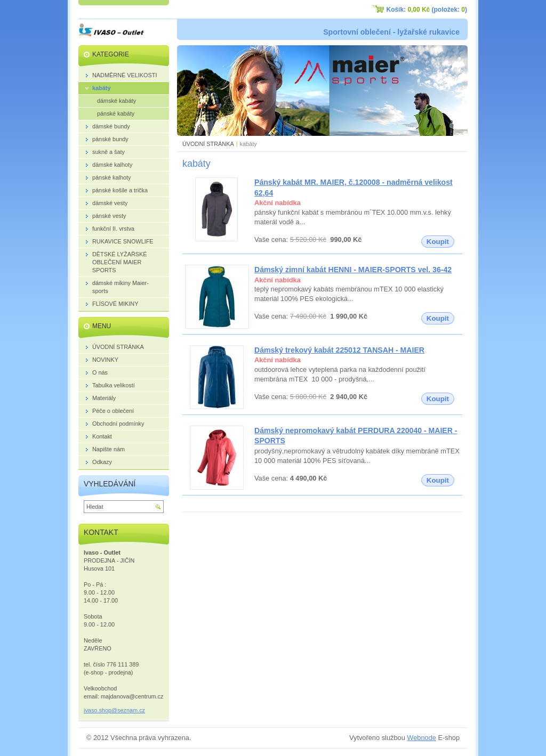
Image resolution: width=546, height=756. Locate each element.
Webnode (421, 738)
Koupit (438, 242)
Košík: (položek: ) (427, 10)
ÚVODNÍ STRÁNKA (208, 144)
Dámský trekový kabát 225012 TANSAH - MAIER (339, 350)
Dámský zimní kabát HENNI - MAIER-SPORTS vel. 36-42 (353, 270)
